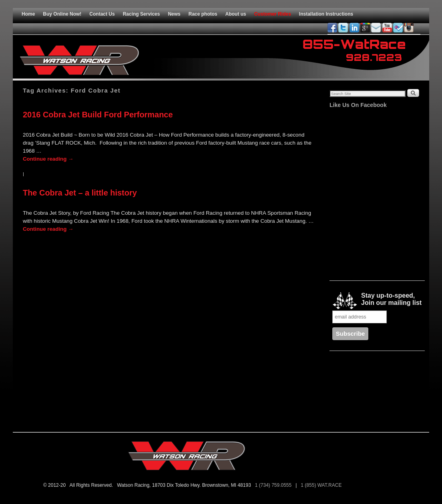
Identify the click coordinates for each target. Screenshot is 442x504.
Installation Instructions (326, 14)
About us (236, 14)
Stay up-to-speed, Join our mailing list (377, 301)
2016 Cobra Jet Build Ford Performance (98, 115)
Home (28, 14)
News (174, 14)
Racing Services (142, 14)
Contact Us (102, 14)
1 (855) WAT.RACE (322, 485)
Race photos (203, 14)
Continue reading (48, 159)
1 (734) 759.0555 (274, 485)
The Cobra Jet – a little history (80, 193)
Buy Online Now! (62, 14)
